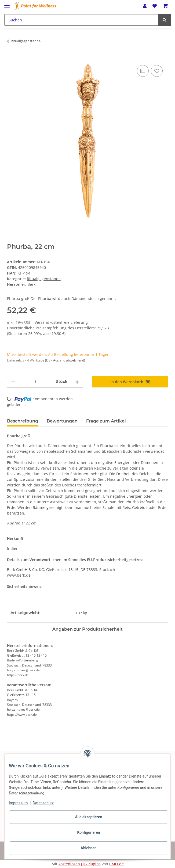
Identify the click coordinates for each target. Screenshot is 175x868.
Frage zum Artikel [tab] (106, 421)
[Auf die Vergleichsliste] (143, 71)
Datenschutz (43, 803)
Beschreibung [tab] (23, 421)
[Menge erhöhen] (77, 382)
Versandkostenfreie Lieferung (61, 322)
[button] (145, 6)
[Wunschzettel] (155, 6)
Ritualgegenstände (44, 279)
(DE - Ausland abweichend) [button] (65, 360)
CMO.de (116, 864)
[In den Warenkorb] (11, 58)
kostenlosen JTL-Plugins (80, 864)
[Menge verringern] (13, 382)
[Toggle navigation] (7, 3)
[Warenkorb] (165, 6)
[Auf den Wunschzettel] (157, 71)
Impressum (18, 803)
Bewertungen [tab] (62, 421)
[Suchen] (81, 20)
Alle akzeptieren (88, 817)
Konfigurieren (88, 832)
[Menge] (36, 382)
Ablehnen (88, 848)
